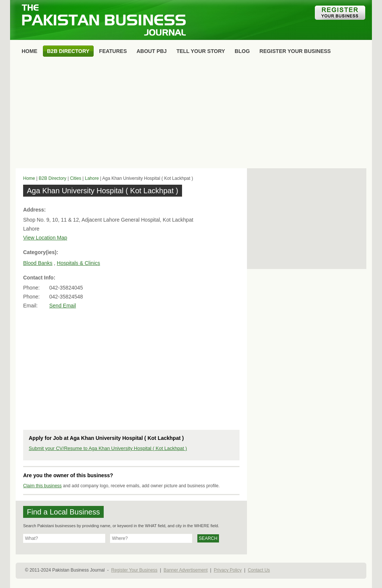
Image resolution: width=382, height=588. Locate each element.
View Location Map (45, 238)
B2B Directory (53, 178)
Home (29, 178)
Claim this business (42, 486)
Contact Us (259, 570)
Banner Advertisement (186, 570)
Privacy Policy (228, 570)
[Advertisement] (191, 114)
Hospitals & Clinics (78, 263)
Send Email (63, 306)
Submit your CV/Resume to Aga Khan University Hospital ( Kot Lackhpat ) (108, 448)
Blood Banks (38, 263)
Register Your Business (134, 570)
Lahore (92, 178)
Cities (76, 178)
